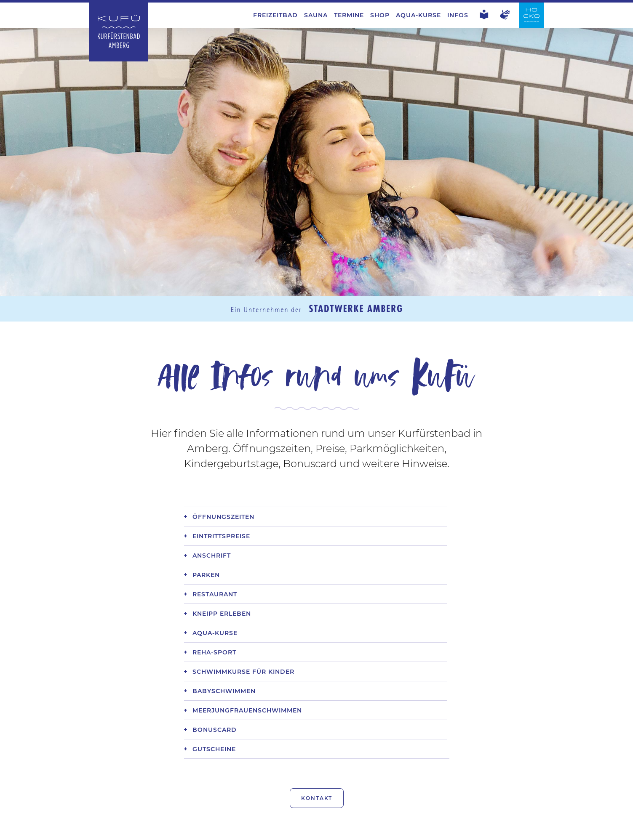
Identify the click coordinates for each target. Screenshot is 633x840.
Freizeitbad (275, 15)
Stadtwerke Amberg (518, 827)
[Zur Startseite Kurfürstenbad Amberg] (119, 59)
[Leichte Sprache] (484, 17)
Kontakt (317, 767)
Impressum (296, 827)
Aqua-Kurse (418, 15)
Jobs (134, 827)
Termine (349, 15)
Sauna (316, 15)
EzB (194, 827)
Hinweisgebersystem (366, 827)
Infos (458, 15)
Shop (380, 15)
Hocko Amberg (442, 827)
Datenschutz (239, 827)
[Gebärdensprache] (505, 17)
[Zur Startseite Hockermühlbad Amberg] (532, 25)
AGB (165, 827)
